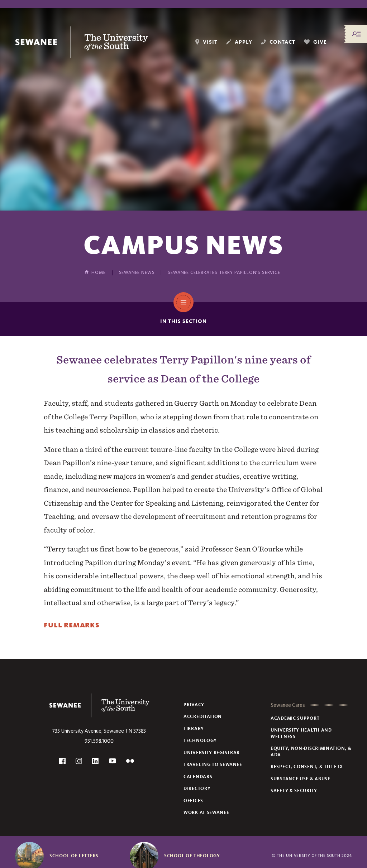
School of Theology (192, 856)
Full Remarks (72, 625)
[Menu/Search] (356, 34)
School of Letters (74, 856)
